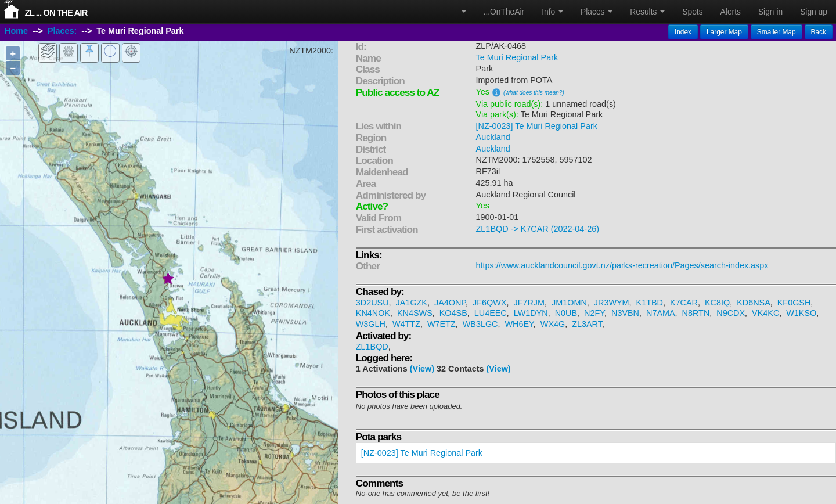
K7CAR (684, 303)
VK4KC (765, 313)
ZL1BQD (372, 347)
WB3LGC (480, 324)
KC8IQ (717, 303)
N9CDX (731, 313)
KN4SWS (415, 313)
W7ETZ (442, 324)
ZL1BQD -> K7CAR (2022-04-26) (538, 229)
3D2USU (372, 303)
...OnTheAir (504, 12)
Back (819, 32)
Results (647, 12)
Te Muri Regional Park (517, 57)
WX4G (553, 324)
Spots (692, 12)
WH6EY (519, 324)
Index (683, 32)
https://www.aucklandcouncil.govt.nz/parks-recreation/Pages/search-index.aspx (622, 265)
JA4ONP (450, 303)
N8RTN (696, 313)
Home (16, 31)
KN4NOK (373, 313)
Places (597, 12)
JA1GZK (412, 303)
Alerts (731, 12)
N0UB (566, 313)
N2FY (594, 313)
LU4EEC (491, 313)
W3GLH (371, 324)
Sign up (814, 12)
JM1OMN (569, 303)
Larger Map (724, 32)
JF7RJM (529, 303)
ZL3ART (587, 324)
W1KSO (801, 313)
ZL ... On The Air (56, 12)
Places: (62, 31)
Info (552, 12)
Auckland (493, 137)
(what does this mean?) (534, 93)
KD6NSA (754, 303)
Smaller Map (776, 32)
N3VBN (625, 313)
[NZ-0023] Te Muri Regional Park (537, 126)
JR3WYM (612, 303)
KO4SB (453, 313)
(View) (422, 369)
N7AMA (661, 313)
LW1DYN (531, 313)
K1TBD (650, 303)
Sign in (770, 12)
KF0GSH (794, 303)
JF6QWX (489, 303)
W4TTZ (406, 324)
